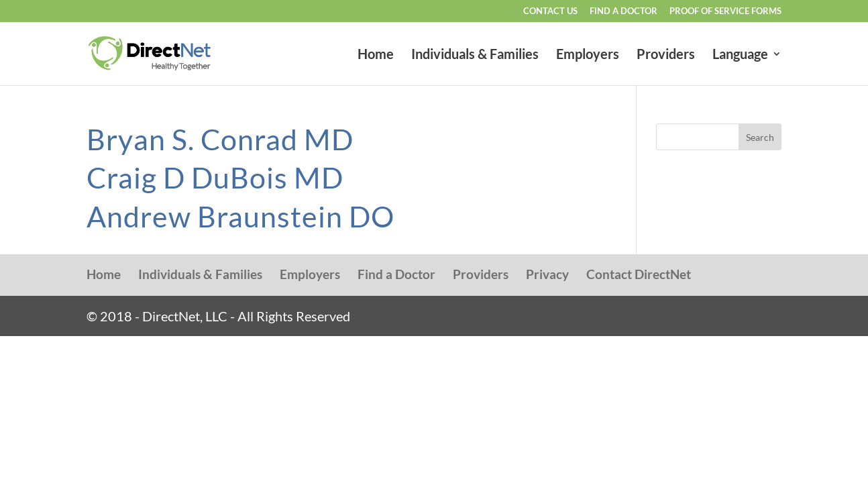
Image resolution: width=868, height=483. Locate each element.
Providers (666, 55)
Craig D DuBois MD (215, 177)
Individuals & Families (475, 55)
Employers (588, 55)
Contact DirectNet (639, 274)
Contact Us (550, 11)
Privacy (547, 274)
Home (376, 55)
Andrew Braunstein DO (240, 216)
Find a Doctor (623, 11)
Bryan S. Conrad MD (220, 139)
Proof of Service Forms (725, 11)
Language (740, 55)
